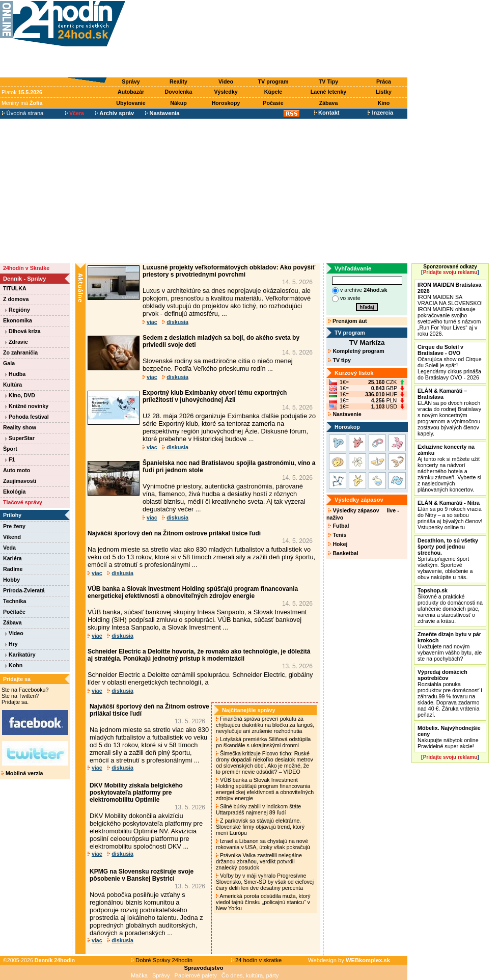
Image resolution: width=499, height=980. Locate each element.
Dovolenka (179, 92)
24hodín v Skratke (26, 268)
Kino (384, 103)
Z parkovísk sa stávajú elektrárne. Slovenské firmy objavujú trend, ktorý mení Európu (260, 827)
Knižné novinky (27, 406)
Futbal (339, 526)
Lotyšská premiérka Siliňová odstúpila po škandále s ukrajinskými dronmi (263, 742)
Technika (15, 601)
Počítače (14, 612)
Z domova (16, 299)
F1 (10, 459)
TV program (273, 81)
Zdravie (17, 342)
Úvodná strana (23, 113)
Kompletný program (356, 351)
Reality (178, 81)
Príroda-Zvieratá (24, 590)
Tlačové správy (23, 502)
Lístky (384, 92)
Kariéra (12, 558)
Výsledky (226, 92)
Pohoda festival (27, 417)
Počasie (273, 103)
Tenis (337, 535)
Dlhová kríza (23, 331)
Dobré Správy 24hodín (162, 960)
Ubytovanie (131, 103)
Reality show (20, 427)
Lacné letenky (328, 92)
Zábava (329, 103)
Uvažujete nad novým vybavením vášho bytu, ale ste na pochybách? (450, 646)
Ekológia (14, 492)
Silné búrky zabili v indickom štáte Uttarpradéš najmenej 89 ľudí (258, 809)
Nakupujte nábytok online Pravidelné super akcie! (449, 737)
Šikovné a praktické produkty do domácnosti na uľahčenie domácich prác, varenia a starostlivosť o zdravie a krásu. (450, 606)
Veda (9, 548)
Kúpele (273, 92)
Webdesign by (349, 960)
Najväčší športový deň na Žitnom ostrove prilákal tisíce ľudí (174, 533)
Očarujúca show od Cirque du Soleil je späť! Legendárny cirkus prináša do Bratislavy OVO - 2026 (450, 362)
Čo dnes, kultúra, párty (250, 975)
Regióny (18, 310)
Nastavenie (345, 414)
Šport (10, 449)
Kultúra (12, 385)
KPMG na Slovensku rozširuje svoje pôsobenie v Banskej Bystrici (142, 875)
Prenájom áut (348, 321)
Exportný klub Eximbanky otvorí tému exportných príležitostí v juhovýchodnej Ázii (215, 396)
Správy (131, 81)
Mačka (139, 975)
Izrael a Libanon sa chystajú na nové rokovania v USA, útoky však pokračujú (264, 844)
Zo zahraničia (20, 352)
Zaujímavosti (20, 481)
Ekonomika (18, 320)
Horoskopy (226, 103)
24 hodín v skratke (257, 960)
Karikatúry (20, 655)
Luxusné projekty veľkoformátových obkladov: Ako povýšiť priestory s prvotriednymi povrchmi (229, 271)
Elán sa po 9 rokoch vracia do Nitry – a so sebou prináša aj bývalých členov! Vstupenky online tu (450, 515)
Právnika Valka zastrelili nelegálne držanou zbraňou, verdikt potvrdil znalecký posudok (259, 861)
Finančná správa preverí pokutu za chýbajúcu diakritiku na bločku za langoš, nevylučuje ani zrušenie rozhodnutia (265, 725)
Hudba (15, 374)
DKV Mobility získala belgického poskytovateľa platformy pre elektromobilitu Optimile (136, 793)
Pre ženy (14, 526)
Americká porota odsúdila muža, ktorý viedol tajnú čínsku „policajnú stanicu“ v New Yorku (263, 902)
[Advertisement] (269, 39)
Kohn (14, 665)
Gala (9, 363)
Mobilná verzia (22, 773)
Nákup (178, 103)
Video (226, 81)
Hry (11, 644)
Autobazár (131, 92)
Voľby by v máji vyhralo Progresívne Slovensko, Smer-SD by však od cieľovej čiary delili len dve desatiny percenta (265, 882)
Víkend (12, 537)
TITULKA (15, 288)
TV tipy (339, 360)
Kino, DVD (20, 395)
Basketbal (343, 553)
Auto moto (17, 470)
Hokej (338, 544)
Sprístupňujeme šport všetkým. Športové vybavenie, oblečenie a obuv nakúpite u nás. (448, 559)
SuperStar (20, 438)
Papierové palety (196, 975)
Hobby (11, 580)
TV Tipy (328, 81)
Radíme (13, 569)
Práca (384, 81)
